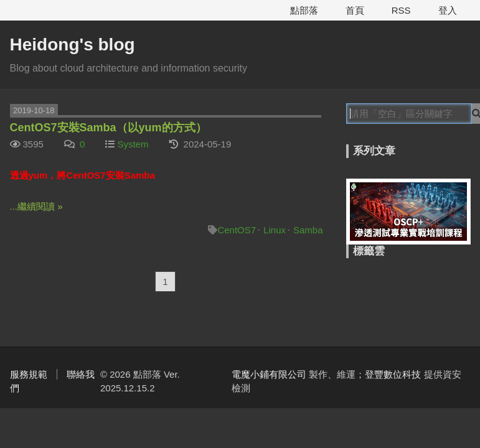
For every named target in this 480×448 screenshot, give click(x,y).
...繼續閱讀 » (36, 206)
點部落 (304, 10)
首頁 (355, 10)
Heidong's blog (73, 44)
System (133, 144)
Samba (308, 230)
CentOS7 (237, 230)
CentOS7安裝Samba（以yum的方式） (108, 128)
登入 (448, 10)
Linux (275, 230)
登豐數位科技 (393, 374)
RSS (401, 10)
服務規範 (29, 374)
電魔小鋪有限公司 (269, 374)
